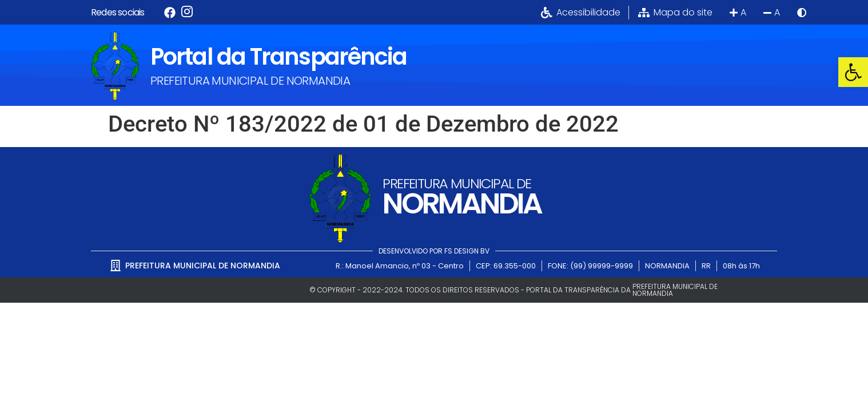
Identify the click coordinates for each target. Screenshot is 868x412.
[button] (853, 72)
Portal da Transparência (278, 57)
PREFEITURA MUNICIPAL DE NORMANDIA (250, 81)
